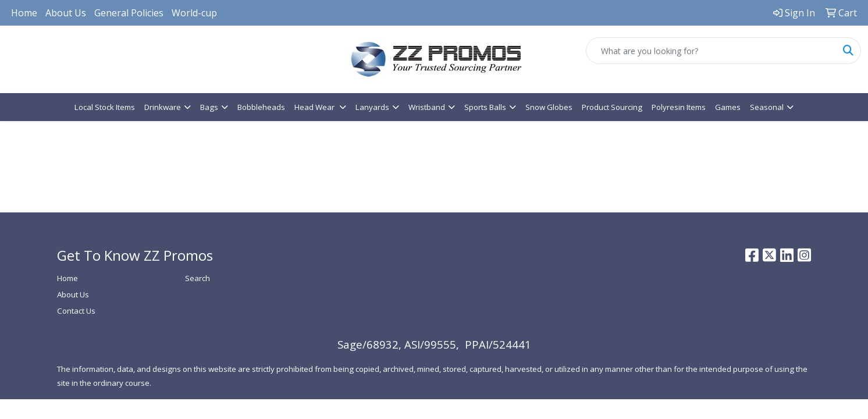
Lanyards (372, 107)
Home (24, 13)
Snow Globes (549, 107)
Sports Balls (485, 107)
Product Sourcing (612, 107)
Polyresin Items (679, 107)
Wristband (427, 107)
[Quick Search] (711, 51)
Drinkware (163, 107)
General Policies (129, 13)
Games (728, 107)
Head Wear (315, 107)
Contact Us (76, 311)
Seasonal (767, 107)
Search (198, 278)
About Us (66, 13)
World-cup (194, 13)
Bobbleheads (261, 107)
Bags (209, 107)
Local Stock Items (105, 107)
